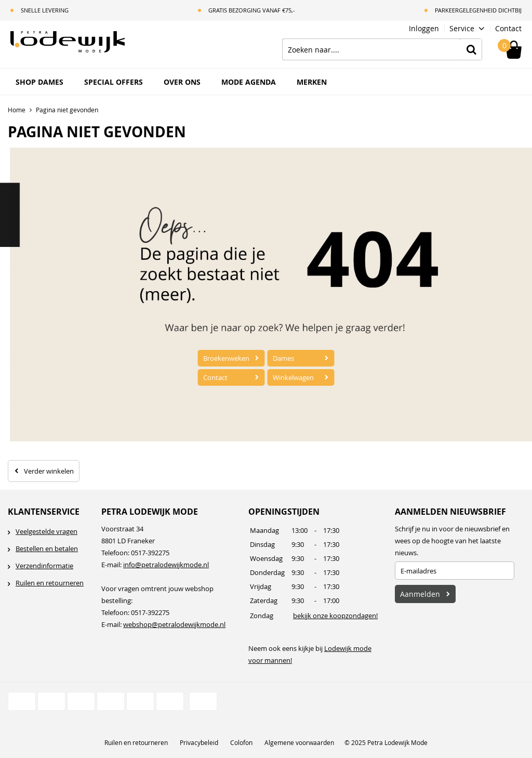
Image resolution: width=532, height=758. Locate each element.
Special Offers (114, 82)
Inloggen (424, 28)
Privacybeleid (199, 742)
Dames (283, 358)
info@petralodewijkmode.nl (166, 565)
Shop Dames (39, 82)
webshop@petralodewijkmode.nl (174, 624)
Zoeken (471, 49)
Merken (312, 82)
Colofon (241, 742)
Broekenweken (226, 358)
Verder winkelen (49, 471)
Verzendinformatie (44, 566)
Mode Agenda (249, 82)
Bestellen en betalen (47, 548)
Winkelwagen (293, 377)
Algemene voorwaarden (299, 742)
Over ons (182, 82)
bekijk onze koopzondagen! (335, 616)
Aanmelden (420, 594)
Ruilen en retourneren (50, 583)
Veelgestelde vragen (46, 531)
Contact (508, 28)
